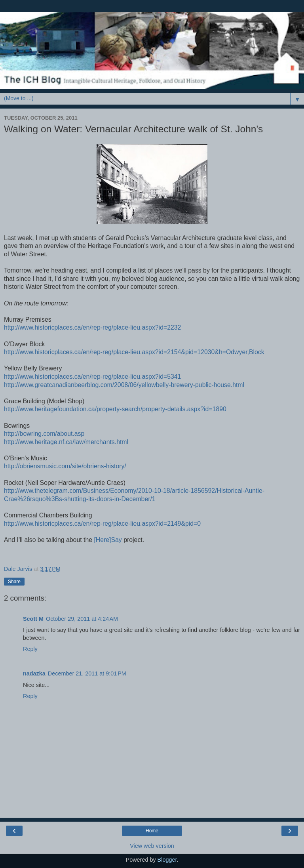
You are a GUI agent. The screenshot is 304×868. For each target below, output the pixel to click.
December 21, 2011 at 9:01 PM (87, 673)
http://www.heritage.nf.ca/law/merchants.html (66, 442)
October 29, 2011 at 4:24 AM (82, 619)
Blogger (167, 860)
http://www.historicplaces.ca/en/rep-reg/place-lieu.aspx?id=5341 (92, 377)
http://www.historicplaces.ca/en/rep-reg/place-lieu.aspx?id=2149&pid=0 (102, 524)
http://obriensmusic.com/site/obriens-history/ (65, 466)
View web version (152, 846)
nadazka (34, 673)
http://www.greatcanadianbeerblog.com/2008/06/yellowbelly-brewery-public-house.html (124, 385)
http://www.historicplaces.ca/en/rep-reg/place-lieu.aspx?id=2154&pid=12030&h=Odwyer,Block (134, 352)
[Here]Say (108, 540)
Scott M (33, 619)
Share (14, 582)
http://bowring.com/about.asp (44, 434)
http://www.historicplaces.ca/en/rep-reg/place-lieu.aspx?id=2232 (92, 327)
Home (152, 831)
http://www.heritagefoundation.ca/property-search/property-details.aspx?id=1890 (115, 409)
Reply (30, 649)
